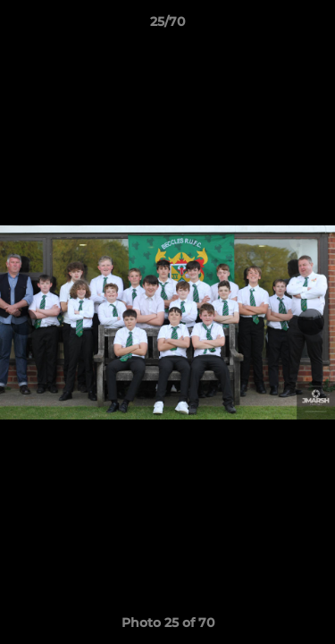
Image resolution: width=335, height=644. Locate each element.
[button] (314, 26)
